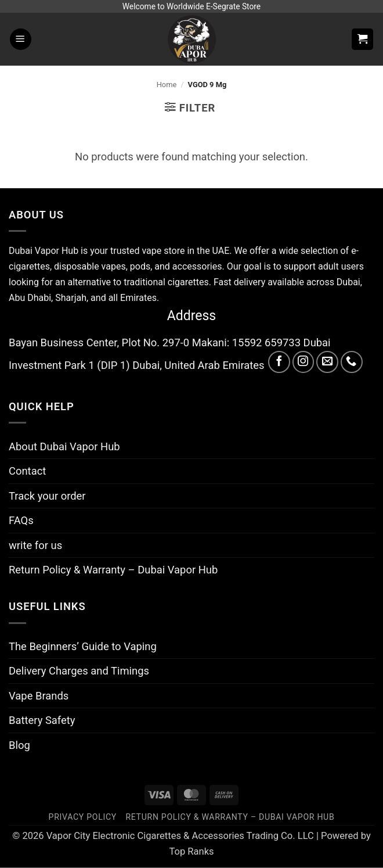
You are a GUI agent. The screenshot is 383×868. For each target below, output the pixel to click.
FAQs (21, 520)
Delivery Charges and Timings (79, 671)
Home (167, 85)
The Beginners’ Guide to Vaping (83, 646)
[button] (21, 39)
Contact (27, 471)
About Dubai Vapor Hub (64, 446)
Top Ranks (191, 851)
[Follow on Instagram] (303, 362)
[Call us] (352, 362)
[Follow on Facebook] (279, 362)
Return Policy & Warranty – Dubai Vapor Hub (113, 570)
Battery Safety (42, 720)
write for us (35, 545)
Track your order (47, 496)
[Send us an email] (327, 362)
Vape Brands (39, 696)
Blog (19, 745)
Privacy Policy (83, 817)
